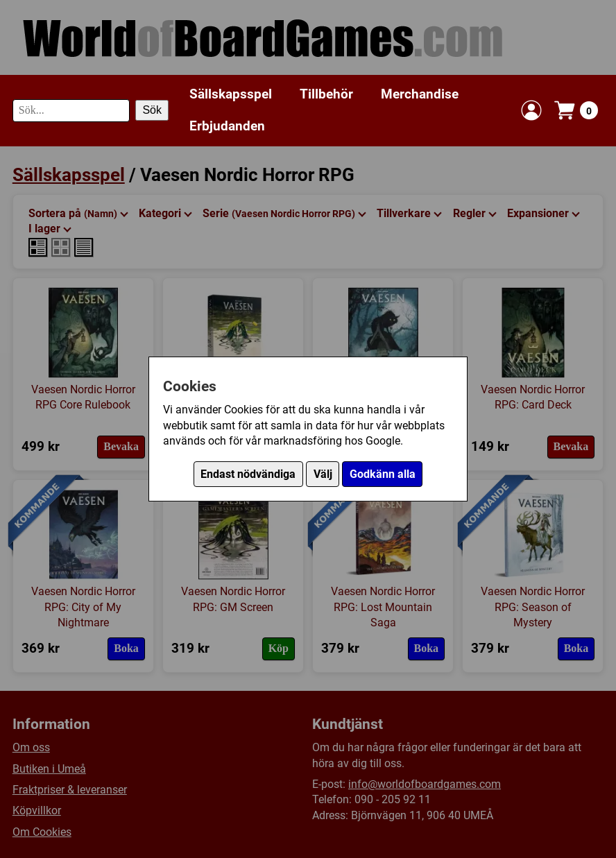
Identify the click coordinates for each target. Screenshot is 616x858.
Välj (323, 474)
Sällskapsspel (231, 94)
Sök (152, 110)
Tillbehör (326, 94)
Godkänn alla (383, 474)
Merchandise (420, 94)
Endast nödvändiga (248, 474)
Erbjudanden (227, 126)
